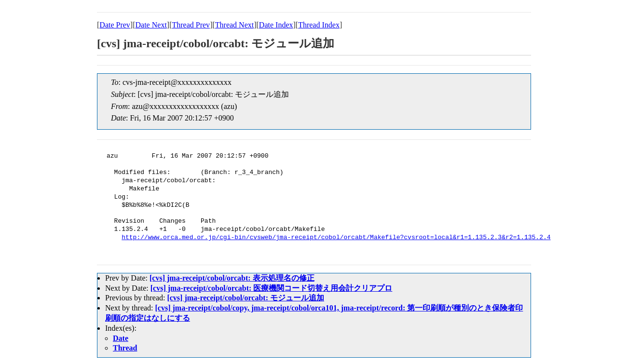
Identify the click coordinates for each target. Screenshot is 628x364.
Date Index (276, 25)
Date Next (151, 25)
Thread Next (234, 25)
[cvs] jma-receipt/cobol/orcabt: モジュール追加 (246, 298)
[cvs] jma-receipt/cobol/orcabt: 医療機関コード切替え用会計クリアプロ (272, 288)
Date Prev (115, 25)
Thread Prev (191, 25)
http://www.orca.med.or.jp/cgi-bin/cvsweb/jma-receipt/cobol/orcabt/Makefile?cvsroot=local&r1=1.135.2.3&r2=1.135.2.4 (336, 238)
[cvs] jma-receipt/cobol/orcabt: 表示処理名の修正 (232, 278)
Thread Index (319, 25)
